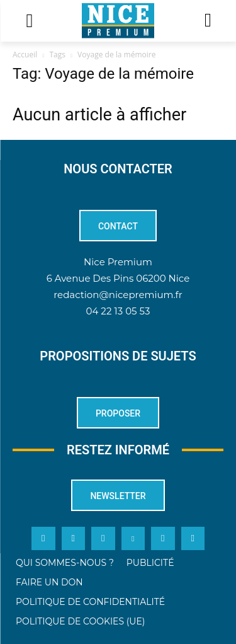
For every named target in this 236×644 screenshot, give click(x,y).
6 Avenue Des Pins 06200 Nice (118, 278)
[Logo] (118, 21)
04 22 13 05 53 (118, 311)
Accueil (25, 55)
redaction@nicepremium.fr (118, 295)
